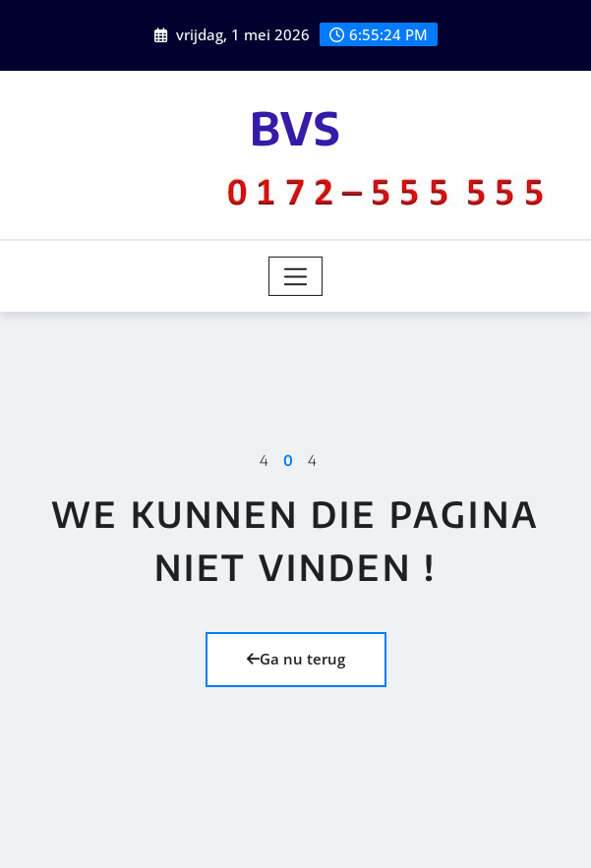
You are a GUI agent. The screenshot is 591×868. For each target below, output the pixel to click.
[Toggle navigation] (295, 276)
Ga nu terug (296, 659)
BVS (295, 127)
